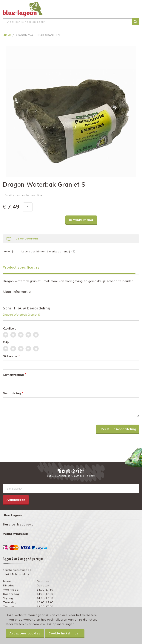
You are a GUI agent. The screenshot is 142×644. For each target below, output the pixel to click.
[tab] (71, 269)
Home (8, 35)
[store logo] (23, 9)
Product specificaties (21, 267)
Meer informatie (17, 292)
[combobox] (71, 22)
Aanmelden (16, 500)
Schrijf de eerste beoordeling (23, 195)
